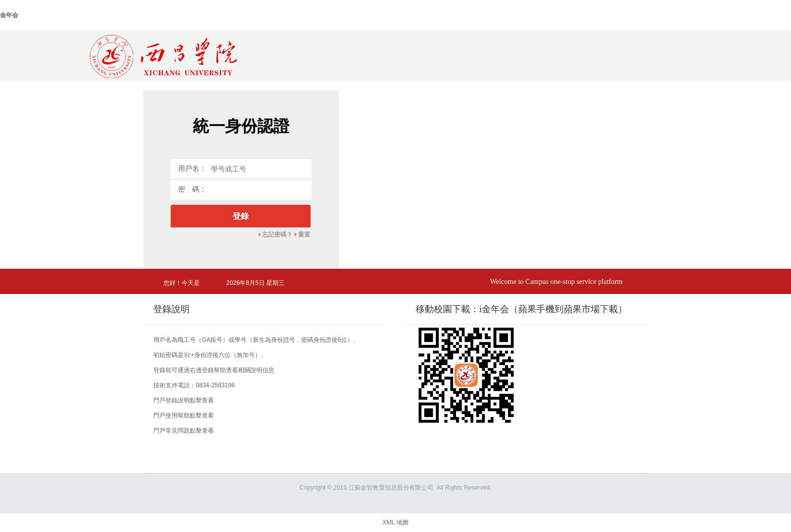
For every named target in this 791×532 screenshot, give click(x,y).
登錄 (241, 216)
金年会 (9, 15)
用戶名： (192, 169)
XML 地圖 (395, 522)
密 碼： (192, 189)
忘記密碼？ (277, 234)
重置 (304, 234)
